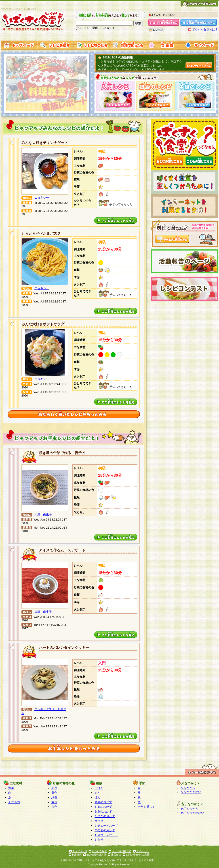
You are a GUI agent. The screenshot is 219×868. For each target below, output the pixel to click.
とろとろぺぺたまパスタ (41, 233)
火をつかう (188, 788)
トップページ (80, 851)
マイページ (142, 851)
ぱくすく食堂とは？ (205, 29)
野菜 (11, 788)
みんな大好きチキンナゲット (45, 143)
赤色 (54, 788)
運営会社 (116, 855)
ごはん (99, 788)
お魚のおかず (103, 811)
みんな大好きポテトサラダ (43, 324)
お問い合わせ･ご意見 (138, 855)
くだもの (14, 802)
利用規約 (77, 855)
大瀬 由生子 (43, 514)
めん (97, 793)
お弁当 (99, 840)
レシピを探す (99, 851)
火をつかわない (191, 792)
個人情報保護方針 (96, 855)
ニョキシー (42, 198)
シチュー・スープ (106, 826)
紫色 (54, 802)
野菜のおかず (103, 802)
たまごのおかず (105, 816)
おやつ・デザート (106, 835)
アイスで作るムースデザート (62, 550)
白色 (54, 807)
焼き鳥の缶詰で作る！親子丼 (62, 453)
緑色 (54, 797)
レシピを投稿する (122, 851)
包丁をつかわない (192, 813)
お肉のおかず (103, 807)
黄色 (54, 793)
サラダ (99, 821)
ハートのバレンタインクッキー (64, 648)
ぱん (97, 797)
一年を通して (146, 807)
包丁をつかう (190, 809)
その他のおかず (105, 830)
